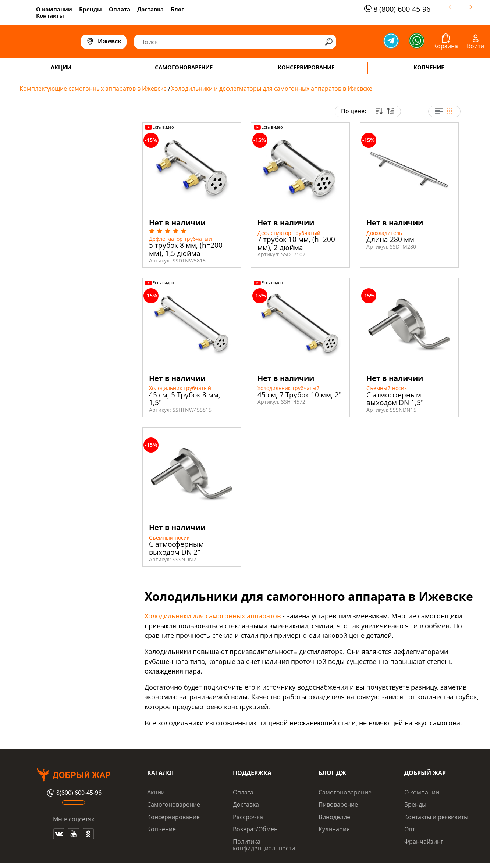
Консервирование (173, 817)
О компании (54, 9)
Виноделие (334, 817)
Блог (177, 9)
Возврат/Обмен (255, 829)
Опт (410, 829)
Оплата (120, 9)
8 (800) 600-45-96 (396, 9)
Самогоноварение (174, 804)
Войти (475, 46)
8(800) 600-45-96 (73, 793)
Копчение (161, 829)
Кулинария (334, 829)
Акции (156, 792)
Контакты (50, 15)
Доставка (150, 9)
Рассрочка (248, 817)
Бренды (90, 9)
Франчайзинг (424, 842)
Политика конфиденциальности (264, 845)
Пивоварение (338, 804)
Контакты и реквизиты (436, 817)
